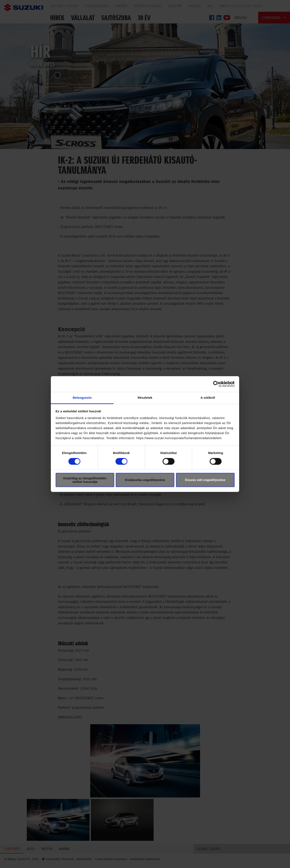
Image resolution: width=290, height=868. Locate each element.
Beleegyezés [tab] (82, 398)
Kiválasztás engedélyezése (145, 480)
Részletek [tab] (145, 398)
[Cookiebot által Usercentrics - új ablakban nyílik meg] (216, 384)
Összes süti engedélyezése (205, 480)
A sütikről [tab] (208, 398)
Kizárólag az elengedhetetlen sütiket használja (85, 480)
